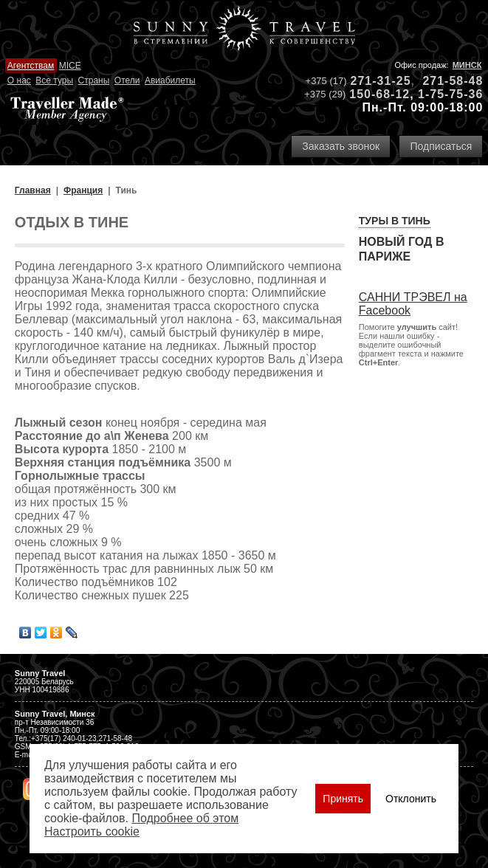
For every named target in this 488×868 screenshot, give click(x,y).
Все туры (54, 80)
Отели (127, 80)
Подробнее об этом (185, 818)
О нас (19, 80)
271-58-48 (453, 81)
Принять (343, 799)
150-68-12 (379, 94)
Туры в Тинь (395, 221)
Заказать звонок (341, 146)
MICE (70, 66)
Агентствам (31, 66)
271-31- (374, 81)
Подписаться (441, 146)
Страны (94, 80)
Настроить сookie (92, 831)
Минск (467, 65)
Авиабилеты (170, 80)
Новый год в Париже (402, 249)
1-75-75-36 (450, 94)
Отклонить (411, 799)
